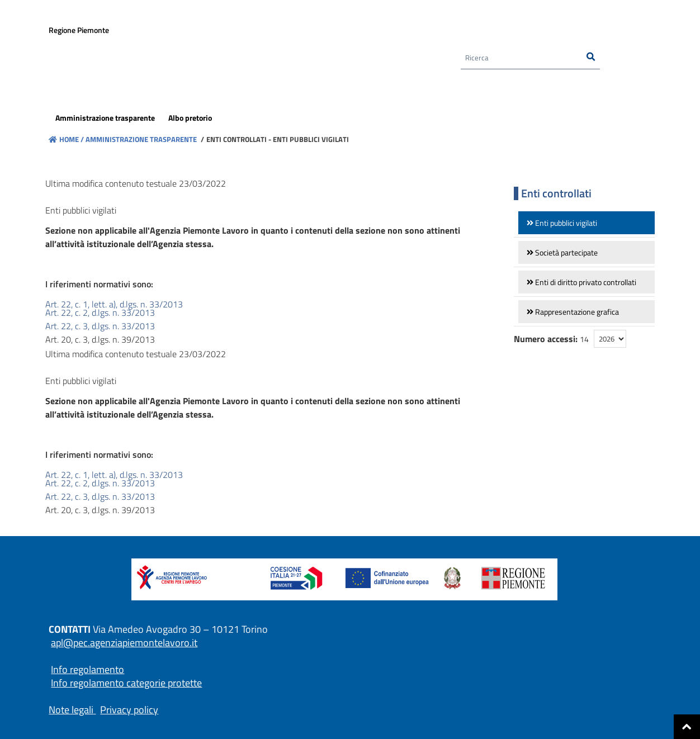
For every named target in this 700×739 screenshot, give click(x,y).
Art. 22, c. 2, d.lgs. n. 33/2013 (100, 312)
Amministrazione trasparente (140, 139)
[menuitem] (105, 120)
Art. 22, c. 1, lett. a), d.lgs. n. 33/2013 (114, 304)
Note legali (71, 710)
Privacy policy (129, 710)
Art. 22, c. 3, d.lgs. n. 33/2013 (100, 326)
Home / (66, 139)
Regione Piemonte (79, 32)
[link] (586, 223)
